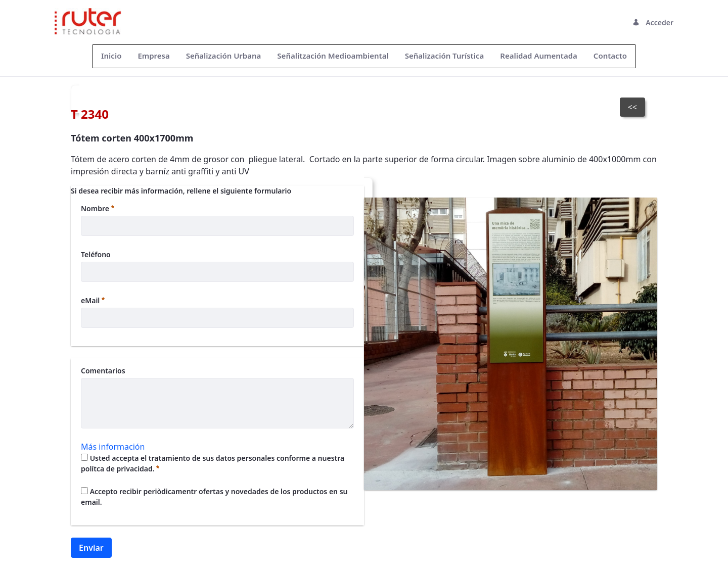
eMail (93, 300)
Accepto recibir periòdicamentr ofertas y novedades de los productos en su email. (214, 497)
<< (632, 107)
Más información (113, 447)
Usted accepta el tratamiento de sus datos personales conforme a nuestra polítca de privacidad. (213, 463)
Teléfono (96, 254)
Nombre (98, 208)
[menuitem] (111, 56)
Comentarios (103, 371)
